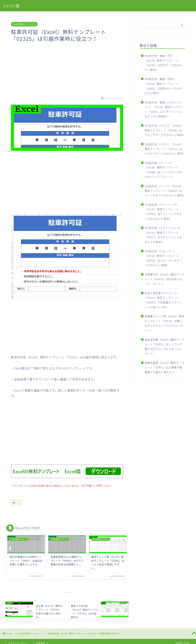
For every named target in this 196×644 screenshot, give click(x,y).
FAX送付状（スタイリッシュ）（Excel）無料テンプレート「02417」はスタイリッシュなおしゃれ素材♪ (163, 235)
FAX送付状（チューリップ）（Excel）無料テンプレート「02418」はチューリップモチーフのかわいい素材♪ (163, 212)
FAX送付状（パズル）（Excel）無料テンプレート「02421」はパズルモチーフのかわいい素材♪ (164, 149)
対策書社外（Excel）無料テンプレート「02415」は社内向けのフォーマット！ (164, 279)
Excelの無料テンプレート (24, 24)
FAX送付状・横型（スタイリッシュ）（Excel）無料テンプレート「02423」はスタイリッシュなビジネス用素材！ (164, 109)
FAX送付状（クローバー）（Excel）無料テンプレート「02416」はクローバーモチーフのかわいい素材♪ (163, 258)
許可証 (17, 502)
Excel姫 (12, 6)
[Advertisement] (67, 68)
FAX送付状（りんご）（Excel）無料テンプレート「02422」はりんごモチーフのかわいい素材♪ (164, 130)
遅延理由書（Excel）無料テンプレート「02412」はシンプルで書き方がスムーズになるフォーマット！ (164, 347)
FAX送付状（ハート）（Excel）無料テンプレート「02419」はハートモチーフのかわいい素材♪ (164, 191)
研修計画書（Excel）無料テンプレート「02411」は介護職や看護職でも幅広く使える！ (164, 367)
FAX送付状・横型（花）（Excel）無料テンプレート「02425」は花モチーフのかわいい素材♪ (163, 63)
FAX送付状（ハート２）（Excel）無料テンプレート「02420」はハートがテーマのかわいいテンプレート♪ (163, 170)
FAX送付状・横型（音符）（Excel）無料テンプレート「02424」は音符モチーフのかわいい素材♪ (163, 86)
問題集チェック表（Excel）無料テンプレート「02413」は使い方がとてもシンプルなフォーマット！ (164, 323)
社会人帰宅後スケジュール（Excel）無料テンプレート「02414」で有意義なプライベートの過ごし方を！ (163, 300)
